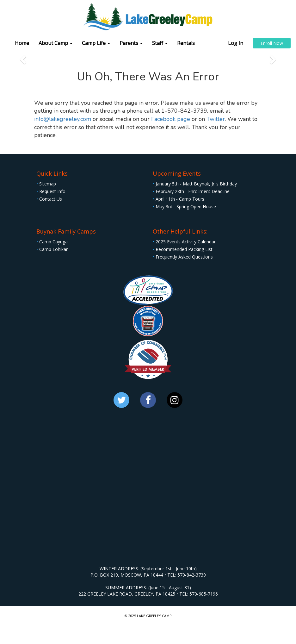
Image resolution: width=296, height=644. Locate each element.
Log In (236, 43)
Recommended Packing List (183, 249)
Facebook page (171, 119)
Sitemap (46, 184)
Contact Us (49, 199)
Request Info (51, 191)
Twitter (216, 119)
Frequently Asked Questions (183, 257)
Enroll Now (272, 43)
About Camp (55, 43)
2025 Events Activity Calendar (184, 242)
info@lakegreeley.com (63, 119)
